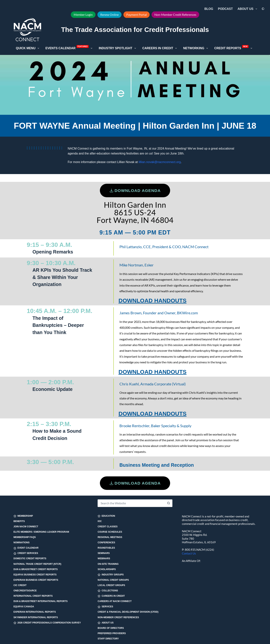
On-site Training (108, 564)
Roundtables (106, 548)
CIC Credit (20, 585)
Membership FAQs (25, 537)
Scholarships (107, 569)
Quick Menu (28, 48)
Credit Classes (108, 527)
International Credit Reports (33, 596)
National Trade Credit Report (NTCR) (37, 564)
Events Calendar (70, 48)
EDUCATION (106, 516)
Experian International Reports (35, 612)
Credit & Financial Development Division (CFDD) (128, 612)
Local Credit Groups (111, 585)
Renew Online (109, 15)
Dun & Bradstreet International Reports (41, 601)
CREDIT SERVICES (26, 553)
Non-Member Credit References (175, 15)
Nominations (21, 543)
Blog (209, 9)
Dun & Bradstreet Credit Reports (36, 569)
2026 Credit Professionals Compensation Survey (47, 623)
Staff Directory (108, 639)
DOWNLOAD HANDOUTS (152, 301)
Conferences (106, 543)
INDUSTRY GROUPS (111, 575)
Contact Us (189, 553)
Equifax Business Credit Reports (35, 575)
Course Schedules (110, 532)
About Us (248, 9)
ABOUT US (106, 623)
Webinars (104, 558)
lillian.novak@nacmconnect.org (160, 162)
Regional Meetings (110, 537)
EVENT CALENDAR (26, 548)
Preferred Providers (112, 633)
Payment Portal (137, 15)
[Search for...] (131, 503)
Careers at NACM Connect (115, 601)
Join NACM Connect (26, 527)
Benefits (19, 521)
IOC (100, 521)
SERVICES (105, 607)
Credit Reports (234, 48)
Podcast (225, 9)
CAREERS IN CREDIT (111, 596)
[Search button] (169, 503)
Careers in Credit (160, 48)
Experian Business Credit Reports (36, 580)
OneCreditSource (25, 591)
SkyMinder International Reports (36, 617)
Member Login (83, 15)
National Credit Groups (113, 580)
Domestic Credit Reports (30, 558)
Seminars (104, 553)
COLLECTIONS (108, 591)
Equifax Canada (24, 607)
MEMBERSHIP (23, 516)
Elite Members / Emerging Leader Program (41, 532)
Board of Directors (111, 628)
